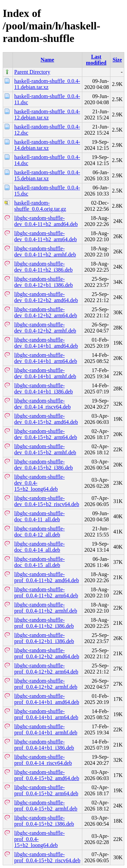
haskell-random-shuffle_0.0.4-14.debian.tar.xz (47, 145)
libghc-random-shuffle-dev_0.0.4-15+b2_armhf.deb (45, 449)
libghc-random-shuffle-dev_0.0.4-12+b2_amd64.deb (46, 297)
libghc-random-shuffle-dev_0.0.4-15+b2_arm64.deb (46, 434)
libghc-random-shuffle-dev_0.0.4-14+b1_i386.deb (44, 389)
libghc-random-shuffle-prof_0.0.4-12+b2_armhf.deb (46, 684)
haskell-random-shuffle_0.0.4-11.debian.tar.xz (47, 84)
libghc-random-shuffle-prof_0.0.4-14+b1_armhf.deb (46, 729)
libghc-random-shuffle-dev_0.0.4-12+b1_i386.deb (44, 282)
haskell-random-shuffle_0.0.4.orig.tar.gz (40, 206)
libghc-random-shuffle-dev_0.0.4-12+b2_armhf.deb (45, 328)
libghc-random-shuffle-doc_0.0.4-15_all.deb (39, 562)
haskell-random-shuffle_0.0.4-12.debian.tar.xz (47, 115)
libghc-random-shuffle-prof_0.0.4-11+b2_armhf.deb (46, 608)
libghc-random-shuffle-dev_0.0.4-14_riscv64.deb (43, 404)
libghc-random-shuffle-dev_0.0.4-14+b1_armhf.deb (45, 373)
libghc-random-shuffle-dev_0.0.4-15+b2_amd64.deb (46, 419)
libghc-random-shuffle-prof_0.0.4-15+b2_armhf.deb (46, 806)
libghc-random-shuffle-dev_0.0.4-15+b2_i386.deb (44, 465)
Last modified (96, 60)
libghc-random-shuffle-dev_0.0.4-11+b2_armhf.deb (45, 252)
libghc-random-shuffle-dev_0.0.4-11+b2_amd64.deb (46, 221)
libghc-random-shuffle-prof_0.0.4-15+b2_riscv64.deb (47, 857)
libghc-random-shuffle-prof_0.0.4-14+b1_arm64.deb (46, 714)
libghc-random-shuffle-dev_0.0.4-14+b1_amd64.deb (46, 343)
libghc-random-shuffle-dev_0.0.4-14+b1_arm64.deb (46, 358)
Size (117, 60)
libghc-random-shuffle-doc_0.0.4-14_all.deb (39, 547)
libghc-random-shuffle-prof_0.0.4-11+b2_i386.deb (44, 623)
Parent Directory (32, 72)
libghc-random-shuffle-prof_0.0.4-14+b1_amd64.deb (47, 699)
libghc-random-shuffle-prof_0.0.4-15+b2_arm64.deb (46, 790)
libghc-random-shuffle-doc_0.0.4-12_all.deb (39, 532)
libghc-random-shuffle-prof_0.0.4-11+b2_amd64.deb (47, 577)
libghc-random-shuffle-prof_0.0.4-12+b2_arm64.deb (46, 669)
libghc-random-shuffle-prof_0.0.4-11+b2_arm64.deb (46, 592)
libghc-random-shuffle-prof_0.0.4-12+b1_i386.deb (44, 638)
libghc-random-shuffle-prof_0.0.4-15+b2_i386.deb (44, 821)
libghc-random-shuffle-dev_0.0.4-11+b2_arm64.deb (46, 236)
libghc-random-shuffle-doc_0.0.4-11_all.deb (39, 516)
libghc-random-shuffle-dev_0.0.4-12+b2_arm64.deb (46, 312)
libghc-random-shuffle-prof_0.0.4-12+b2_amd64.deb (47, 653)
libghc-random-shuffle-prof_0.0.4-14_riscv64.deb (43, 760)
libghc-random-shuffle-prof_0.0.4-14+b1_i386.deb (44, 745)
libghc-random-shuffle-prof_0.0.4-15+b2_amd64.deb (47, 775)
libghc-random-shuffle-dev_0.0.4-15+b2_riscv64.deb (47, 501)
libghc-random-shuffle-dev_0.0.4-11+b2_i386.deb (43, 267)
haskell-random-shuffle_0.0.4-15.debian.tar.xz (47, 175)
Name (47, 60)
